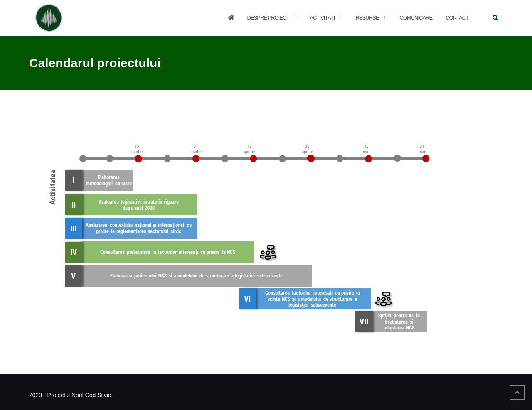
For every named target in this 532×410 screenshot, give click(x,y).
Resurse (367, 18)
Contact (457, 18)
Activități (322, 18)
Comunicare (416, 18)
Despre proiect (268, 18)
